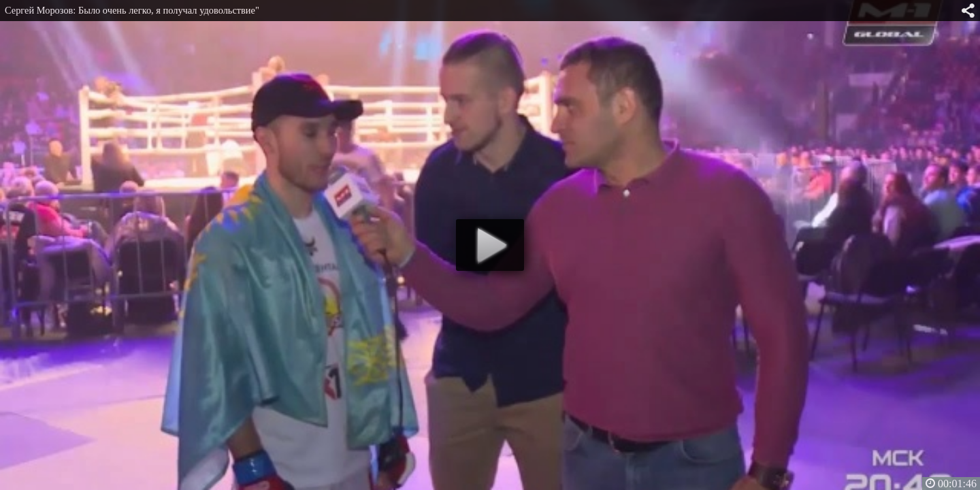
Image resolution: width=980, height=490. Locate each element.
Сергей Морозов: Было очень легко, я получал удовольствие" (132, 10)
